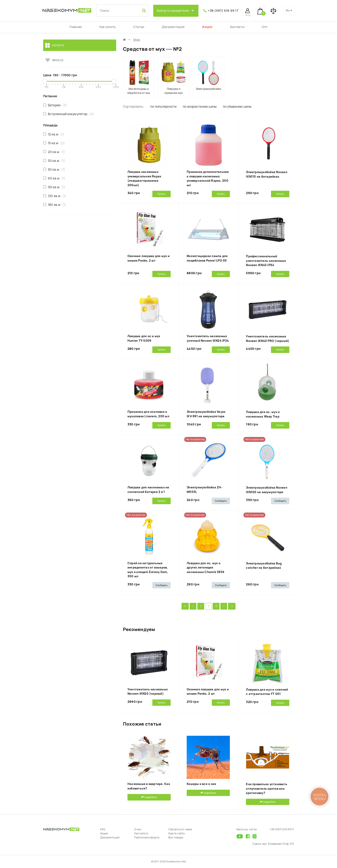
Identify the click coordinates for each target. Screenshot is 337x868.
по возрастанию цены (200, 107)
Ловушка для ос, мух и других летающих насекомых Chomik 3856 (205, 568)
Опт (265, 27)
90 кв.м (54, 187)
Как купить (108, 27)
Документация (173, 27)
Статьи (139, 27)
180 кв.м (55, 205)
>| (232, 606)
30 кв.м (54, 161)
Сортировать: (134, 107)
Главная (76, 27)
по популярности (164, 107)
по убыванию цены (237, 107)
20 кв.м (54, 152)
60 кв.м (54, 178)
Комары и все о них (201, 784)
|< (185, 606)
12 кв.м (54, 134)
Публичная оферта (147, 838)
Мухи (137, 40)
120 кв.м (55, 196)
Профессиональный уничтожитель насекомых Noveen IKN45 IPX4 (266, 261)
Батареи (55, 105)
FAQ (103, 829)
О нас (138, 829)
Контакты (237, 27)
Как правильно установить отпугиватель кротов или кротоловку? (267, 789)
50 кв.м (54, 169)
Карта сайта (177, 833)
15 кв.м (54, 143)
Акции (207, 27)
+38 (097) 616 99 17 (223, 11)
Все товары (176, 838)
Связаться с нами (180, 829)
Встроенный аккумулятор (69, 114)
